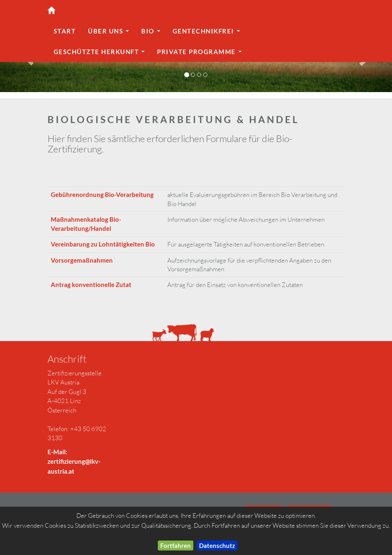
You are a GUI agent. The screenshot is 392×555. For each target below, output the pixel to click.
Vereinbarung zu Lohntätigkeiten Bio (103, 244)
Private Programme (201, 54)
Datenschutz (217, 546)
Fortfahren (176, 546)
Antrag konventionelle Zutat (91, 285)
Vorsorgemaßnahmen (82, 260)
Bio (153, 33)
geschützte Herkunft (101, 54)
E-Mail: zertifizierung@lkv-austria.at (74, 461)
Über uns (110, 33)
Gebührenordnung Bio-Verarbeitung (102, 194)
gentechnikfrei (208, 33)
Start (65, 31)
